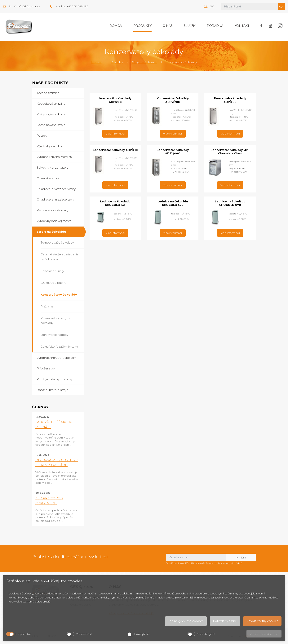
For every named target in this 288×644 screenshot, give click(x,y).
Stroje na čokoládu (145, 62)
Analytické (143, 634)
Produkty (142, 26)
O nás (168, 26)
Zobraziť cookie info (264, 634)
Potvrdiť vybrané (225, 621)
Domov (116, 26)
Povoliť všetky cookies (262, 621)
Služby (190, 26)
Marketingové (206, 634)
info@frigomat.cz (29, 6)
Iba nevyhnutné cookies (186, 621)
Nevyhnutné (23, 634)
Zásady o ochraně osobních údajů (224, 563)
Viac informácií (115, 134)
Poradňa (215, 26)
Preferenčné (84, 634)
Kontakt (242, 26)
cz (206, 6)
